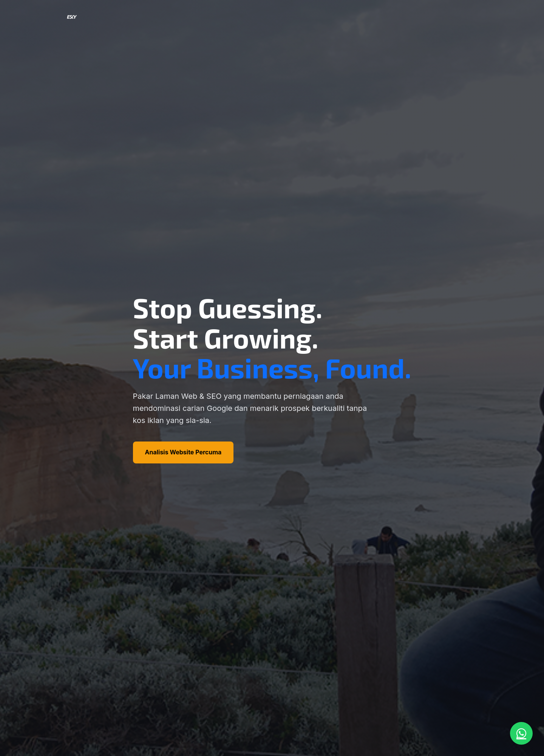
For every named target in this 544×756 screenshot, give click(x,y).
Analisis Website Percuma (183, 452)
